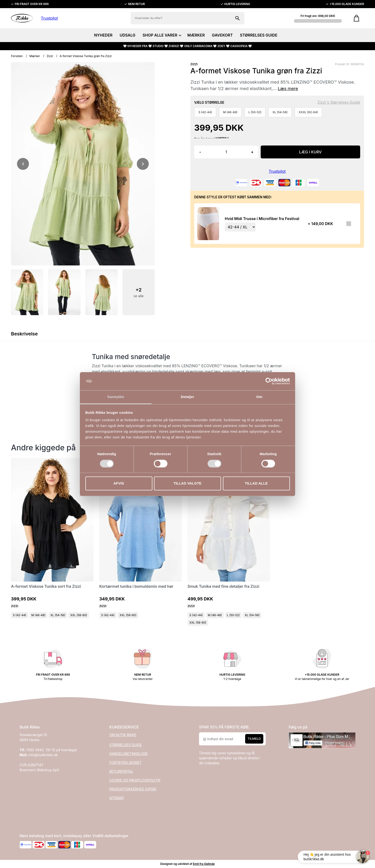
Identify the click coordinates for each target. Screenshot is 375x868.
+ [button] (252, 152)
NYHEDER (103, 35)
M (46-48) (38, 615)
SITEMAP (117, 798)
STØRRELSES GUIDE (259, 35)
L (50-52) (233, 615)
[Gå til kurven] (356, 18)
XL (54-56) (58, 615)
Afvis (119, 483)
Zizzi (50, 56)
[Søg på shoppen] (237, 18)
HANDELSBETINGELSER (128, 754)
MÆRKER (196, 35)
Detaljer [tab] (187, 397)
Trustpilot (49, 18)
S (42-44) (20, 615)
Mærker (35, 56)
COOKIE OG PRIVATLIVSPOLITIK (135, 780)
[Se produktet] (208, 224)
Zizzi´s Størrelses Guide (339, 102)
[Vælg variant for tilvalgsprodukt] (240, 227)
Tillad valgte (187, 483)
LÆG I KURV (310, 152)
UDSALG (127, 35)
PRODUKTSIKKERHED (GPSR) (133, 789)
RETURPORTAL (121, 771)
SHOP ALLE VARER (161, 35)
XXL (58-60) (79, 615)
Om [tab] (259, 397)
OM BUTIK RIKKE (123, 735)
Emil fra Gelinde (204, 864)
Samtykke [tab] (116, 397)
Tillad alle (256, 483)
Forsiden (17, 56)
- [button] (200, 152)
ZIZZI (194, 64)
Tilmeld (254, 739)
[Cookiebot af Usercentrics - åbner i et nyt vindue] (269, 381)
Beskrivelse (24, 334)
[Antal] (226, 152)
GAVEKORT (222, 35)
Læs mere (288, 89)
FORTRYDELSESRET (125, 763)
